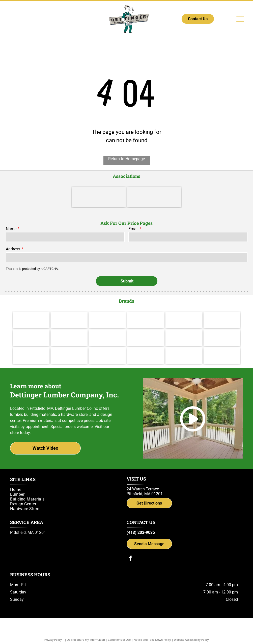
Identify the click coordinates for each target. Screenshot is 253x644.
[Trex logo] (222, 348)
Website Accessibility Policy (191, 632)
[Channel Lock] (184, 312)
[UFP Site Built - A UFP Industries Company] (69, 348)
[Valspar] (69, 312)
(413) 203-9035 (141, 525)
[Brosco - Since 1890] (184, 330)
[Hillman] (145, 312)
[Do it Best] (154, 197)
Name (11, 229)
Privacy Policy (53, 632)
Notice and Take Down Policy (152, 632)
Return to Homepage (126, 159)
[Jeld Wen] (69, 330)
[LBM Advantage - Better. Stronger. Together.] (99, 197)
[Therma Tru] (31, 330)
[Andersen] (222, 312)
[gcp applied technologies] (145, 348)
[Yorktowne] (145, 330)
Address (13, 249)
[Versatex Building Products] (31, 348)
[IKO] (222, 330)
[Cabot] (107, 312)
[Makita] (31, 312)
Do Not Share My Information (86, 632)
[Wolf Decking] (107, 330)
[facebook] (130, 551)
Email (133, 229)
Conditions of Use (119, 632)
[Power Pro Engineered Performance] (107, 348)
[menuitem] (66, 482)
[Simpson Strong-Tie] (184, 348)
